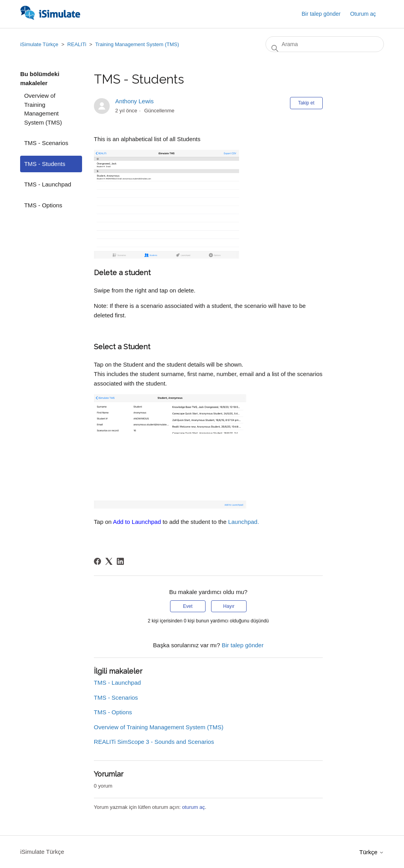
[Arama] (325, 44)
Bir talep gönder (321, 14)
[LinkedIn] (120, 561)
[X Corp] (109, 561)
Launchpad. (243, 522)
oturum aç (193, 807)
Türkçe (372, 852)
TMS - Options (43, 205)
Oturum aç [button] (363, 14)
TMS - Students (45, 164)
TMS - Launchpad (48, 184)
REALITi (77, 44)
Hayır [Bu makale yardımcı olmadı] (229, 606)
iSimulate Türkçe (39, 44)
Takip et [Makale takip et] (306, 103)
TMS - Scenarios (46, 143)
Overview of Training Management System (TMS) (43, 109)
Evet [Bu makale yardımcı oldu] (188, 606)
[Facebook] (97, 561)
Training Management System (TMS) (137, 44)
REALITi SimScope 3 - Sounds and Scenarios (154, 742)
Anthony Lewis (135, 101)
